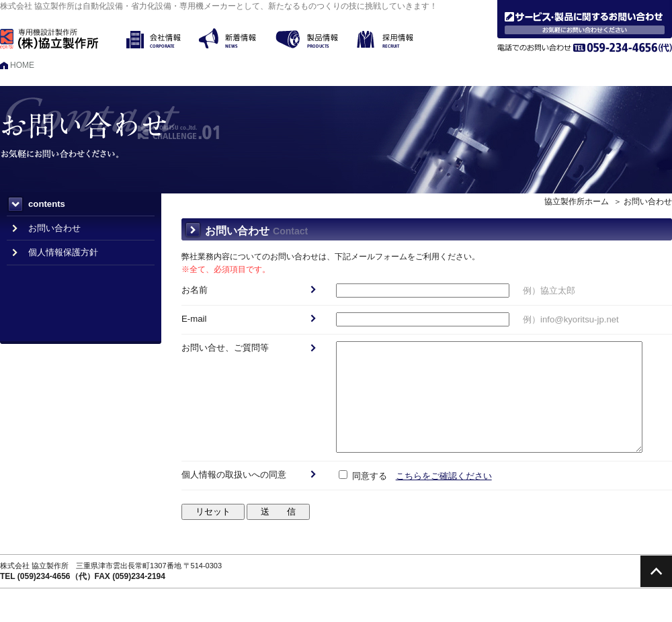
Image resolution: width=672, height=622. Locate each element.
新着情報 (237, 38)
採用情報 (394, 38)
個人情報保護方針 (63, 252)
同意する (363, 476)
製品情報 (316, 38)
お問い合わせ (54, 228)
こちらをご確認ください (444, 476)
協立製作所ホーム (577, 202)
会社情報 (163, 38)
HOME (22, 65)
